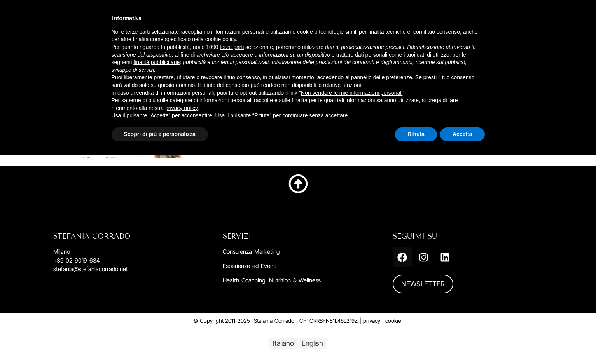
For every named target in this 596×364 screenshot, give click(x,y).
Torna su (298, 201)
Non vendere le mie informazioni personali (352, 93)
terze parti (232, 47)
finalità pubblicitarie (156, 62)
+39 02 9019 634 (77, 260)
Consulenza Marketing (251, 252)
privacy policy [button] (181, 108)
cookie (393, 321)
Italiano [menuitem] (283, 343)
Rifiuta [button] (416, 134)
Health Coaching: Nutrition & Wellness (272, 280)
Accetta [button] (462, 134)
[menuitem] (283, 343)
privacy (372, 321)
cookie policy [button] (221, 39)
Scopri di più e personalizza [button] (160, 134)
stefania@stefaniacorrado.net (91, 269)
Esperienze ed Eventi (250, 266)
